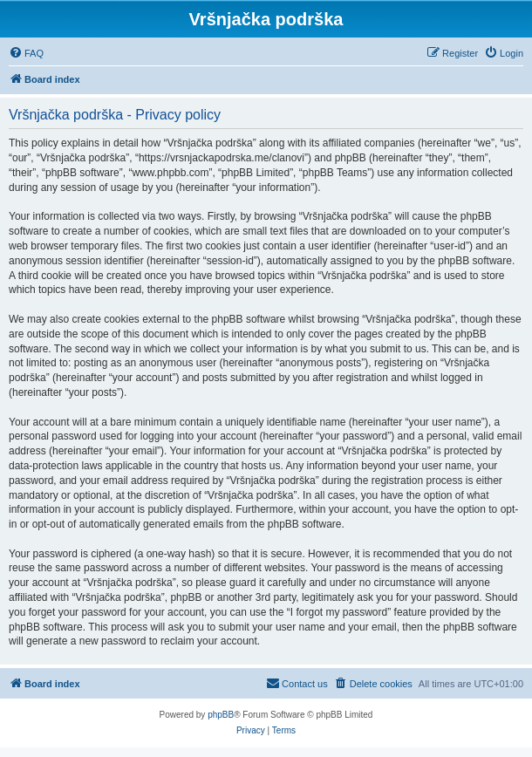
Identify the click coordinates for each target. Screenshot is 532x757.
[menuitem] (26, 53)
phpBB (221, 715)
